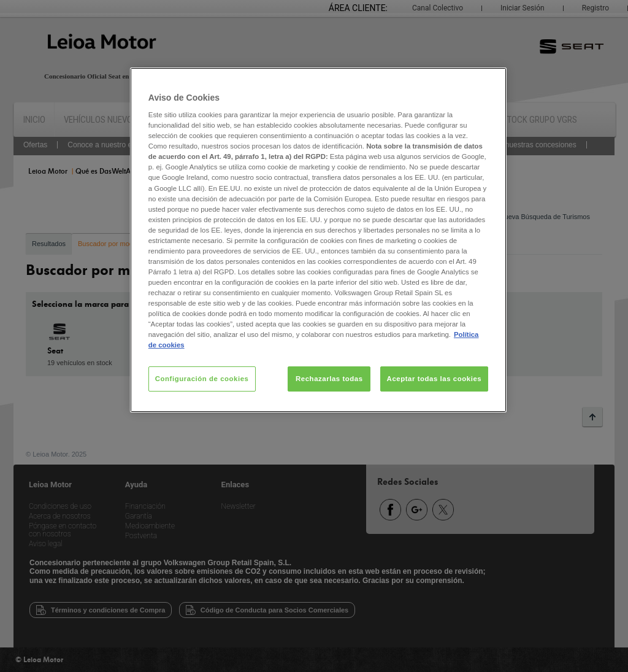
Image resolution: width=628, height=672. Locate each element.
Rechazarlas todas (329, 379)
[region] (318, 240)
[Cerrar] (489, 82)
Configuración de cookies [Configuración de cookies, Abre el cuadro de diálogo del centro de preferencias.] (202, 379)
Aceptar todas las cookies (435, 379)
